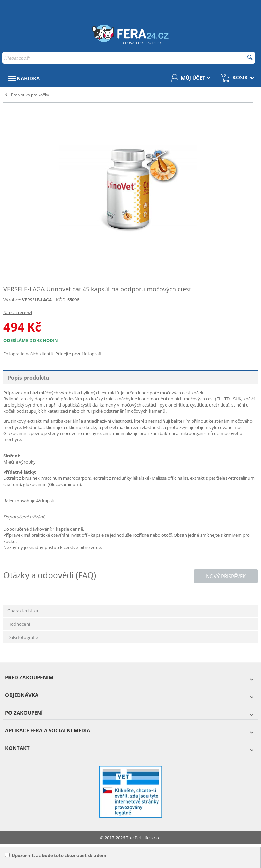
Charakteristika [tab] (23, 611)
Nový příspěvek (226, 576)
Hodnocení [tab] (19, 624)
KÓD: (61, 300)
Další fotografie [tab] (23, 637)
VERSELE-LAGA (37, 300)
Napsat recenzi (18, 312)
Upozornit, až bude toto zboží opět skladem (56, 855)
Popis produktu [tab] (28, 378)
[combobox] (129, 58)
